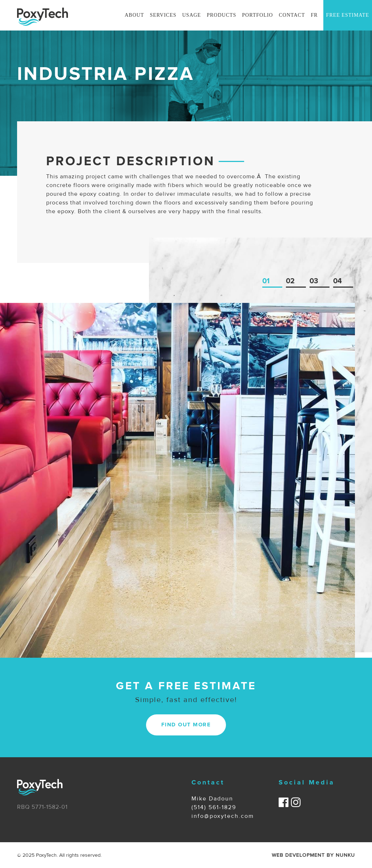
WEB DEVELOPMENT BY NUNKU (313, 855)
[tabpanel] (177, 480)
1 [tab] (268, 281)
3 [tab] (316, 281)
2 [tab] (292, 281)
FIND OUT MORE (186, 725)
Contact (292, 15)
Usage (192, 15)
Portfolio (257, 15)
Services (163, 15)
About (134, 15)
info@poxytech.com (223, 816)
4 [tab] (340, 281)
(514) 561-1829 (214, 807)
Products (221, 15)
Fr (314, 15)
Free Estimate (348, 15)
